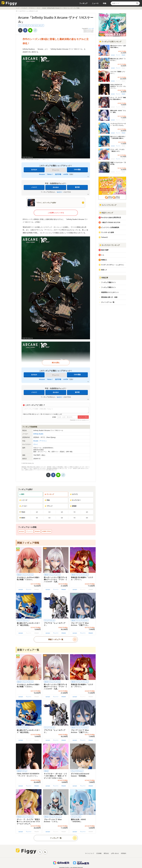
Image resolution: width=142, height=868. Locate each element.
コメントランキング (108, 205)
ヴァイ (38, 8)
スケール (30, 575)
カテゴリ (74, 494)
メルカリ (34, 187)
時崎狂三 (104, 260)
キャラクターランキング (109, 245)
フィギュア (83, 3)
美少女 (19, 575)
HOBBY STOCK (46, 531)
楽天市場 (58, 174)
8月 (87, 512)
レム (103, 255)
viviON (66, 174)
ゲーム (79, 575)
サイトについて (90, 853)
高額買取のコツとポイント (110, 292)
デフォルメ (85, 620)
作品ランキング (106, 213)
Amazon (42, 174)
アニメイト (29, 531)
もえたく (60, 192)
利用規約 (124, 853)
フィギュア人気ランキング (110, 42)
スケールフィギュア (37, 25)
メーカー (23, 506)
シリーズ (23, 500)
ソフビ (79, 817)
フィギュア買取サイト (108, 287)
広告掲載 (99, 853)
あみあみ (34, 169)
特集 (105, 3)
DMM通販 (77, 169)
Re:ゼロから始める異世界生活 (111, 217)
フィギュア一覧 (56, 838)
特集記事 (104, 278)
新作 (22, 494)
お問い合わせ (115, 853)
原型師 (73, 506)
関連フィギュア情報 (28, 543)
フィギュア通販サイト (108, 282)
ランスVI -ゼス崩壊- (108, 232)
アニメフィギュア (24, 25)
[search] (137, 3)
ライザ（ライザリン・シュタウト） (113, 265)
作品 (47, 500)
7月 (74, 512)
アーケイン (32, 8)
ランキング (49, 494)
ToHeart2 (104, 237)
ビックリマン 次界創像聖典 (110, 227)
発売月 (22, 518)
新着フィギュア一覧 (28, 650)
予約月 (22, 512)
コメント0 (91, 28)
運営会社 (106, 853)
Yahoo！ (50, 174)
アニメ (25, 575)
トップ (18, 8)
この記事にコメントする (56, 213)
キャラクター (75, 500)
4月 (37, 512)
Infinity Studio (38, 434)
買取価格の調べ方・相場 (109, 297)
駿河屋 (77, 187)
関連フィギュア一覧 (56, 639)
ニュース (95, 3)
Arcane (36, 441)
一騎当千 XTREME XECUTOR (111, 222)
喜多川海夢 (105, 250)
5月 (50, 512)
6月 (62, 512)
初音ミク (104, 270)
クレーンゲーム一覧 (108, 302)
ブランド (49, 506)
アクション (85, 575)
